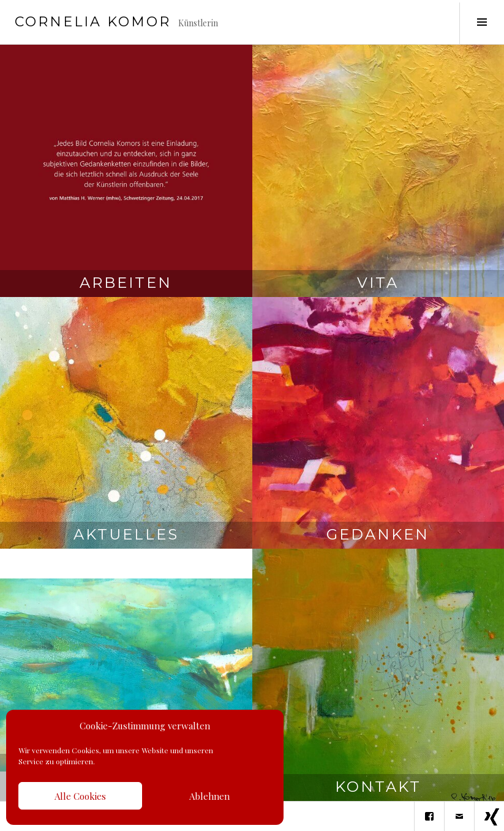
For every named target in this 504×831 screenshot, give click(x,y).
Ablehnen (209, 796)
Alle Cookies (80, 796)
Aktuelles (126, 534)
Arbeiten (126, 283)
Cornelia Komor (93, 22)
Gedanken (378, 534)
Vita (378, 283)
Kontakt (378, 787)
